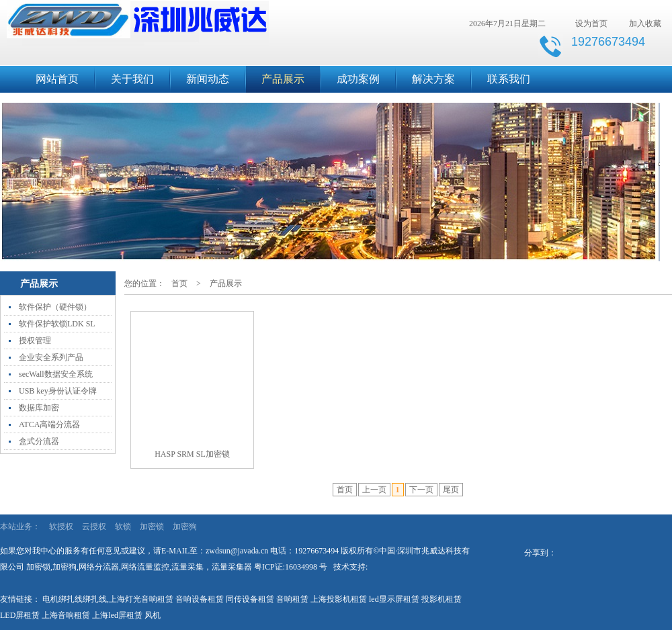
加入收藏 (645, 24)
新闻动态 (208, 79)
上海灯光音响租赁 (141, 599)
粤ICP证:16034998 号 (291, 567)
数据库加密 (39, 408)
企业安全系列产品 (51, 357)
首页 (179, 283)
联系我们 (509, 79)
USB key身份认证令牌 (58, 391)
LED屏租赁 (20, 615)
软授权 (61, 527)
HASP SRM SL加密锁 (192, 454)
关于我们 (132, 79)
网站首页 (57, 79)
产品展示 (283, 79)
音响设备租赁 (200, 599)
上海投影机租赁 (339, 599)
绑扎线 (95, 599)
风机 (153, 615)
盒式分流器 (39, 441)
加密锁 (152, 527)
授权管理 (35, 341)
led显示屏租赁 (394, 599)
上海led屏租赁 (117, 615)
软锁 (123, 527)
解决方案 (433, 79)
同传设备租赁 (250, 599)
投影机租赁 (442, 599)
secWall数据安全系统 (56, 374)
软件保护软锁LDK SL (57, 324)
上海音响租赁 (66, 615)
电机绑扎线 (62, 599)
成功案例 (358, 79)
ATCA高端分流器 (49, 424)
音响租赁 (292, 599)
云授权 (94, 527)
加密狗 (185, 527)
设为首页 (591, 24)
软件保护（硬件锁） (55, 307)
